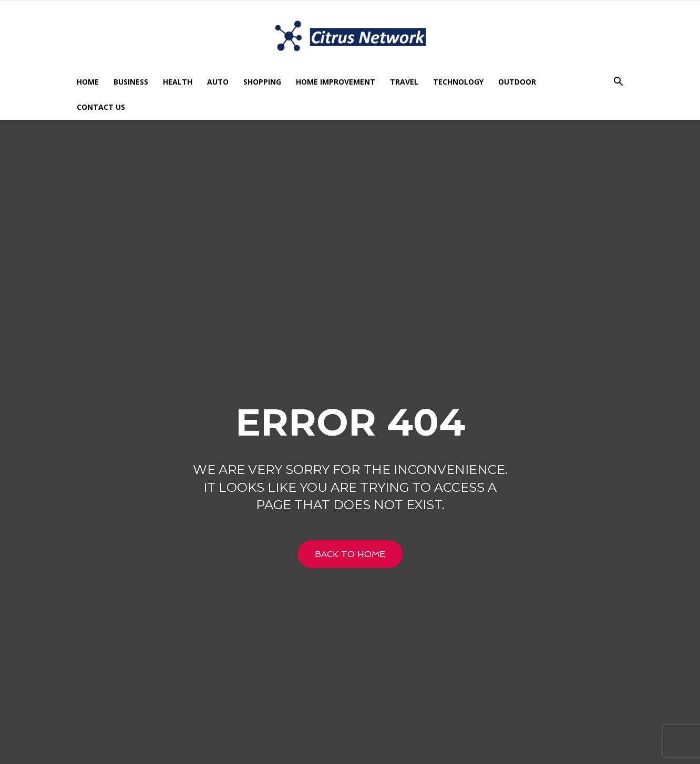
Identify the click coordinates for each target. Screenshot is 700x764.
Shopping (262, 82)
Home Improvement (336, 82)
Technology (458, 82)
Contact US (101, 107)
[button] (618, 83)
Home (88, 82)
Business (131, 82)
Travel (404, 82)
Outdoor (517, 82)
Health (178, 82)
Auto (218, 82)
